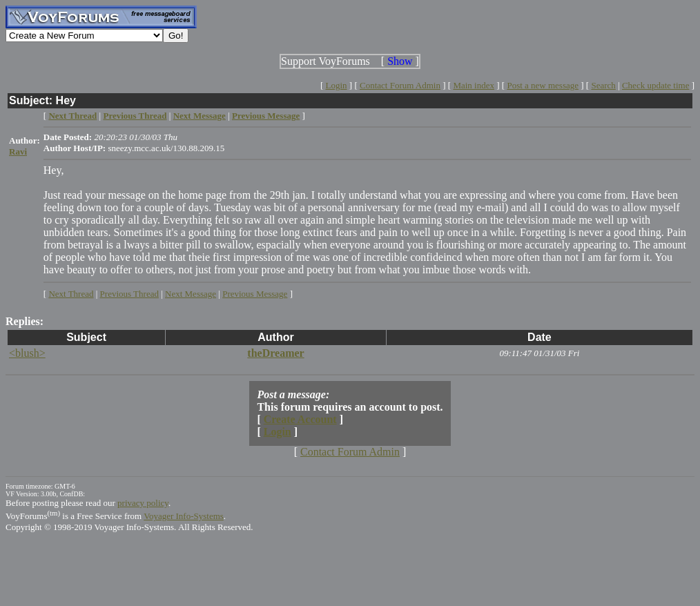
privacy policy (143, 503)
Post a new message (543, 85)
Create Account (300, 419)
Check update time (655, 85)
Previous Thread (129, 294)
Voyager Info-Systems (184, 516)
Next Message (191, 294)
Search (603, 85)
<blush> (27, 353)
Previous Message (255, 294)
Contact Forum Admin (400, 85)
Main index (474, 85)
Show (400, 61)
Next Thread (71, 294)
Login (337, 85)
